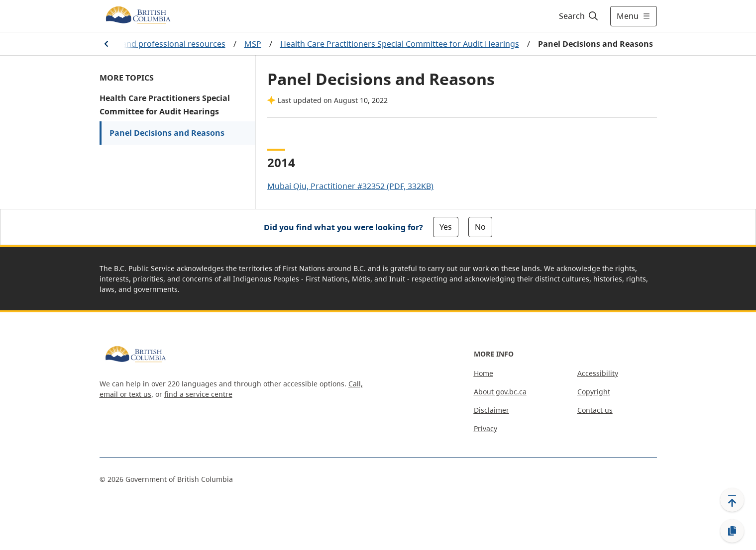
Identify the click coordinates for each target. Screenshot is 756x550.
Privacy (486, 428)
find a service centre (198, 394)
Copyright (594, 392)
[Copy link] (732, 531)
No (480, 227)
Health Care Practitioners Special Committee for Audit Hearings (400, 44)
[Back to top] (732, 500)
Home (484, 373)
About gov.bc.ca (500, 392)
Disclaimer (491, 410)
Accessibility (598, 373)
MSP (253, 44)
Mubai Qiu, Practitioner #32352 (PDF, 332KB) (350, 186)
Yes (446, 227)
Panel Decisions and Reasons (167, 133)
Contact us (595, 410)
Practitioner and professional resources (150, 44)
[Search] (579, 16)
